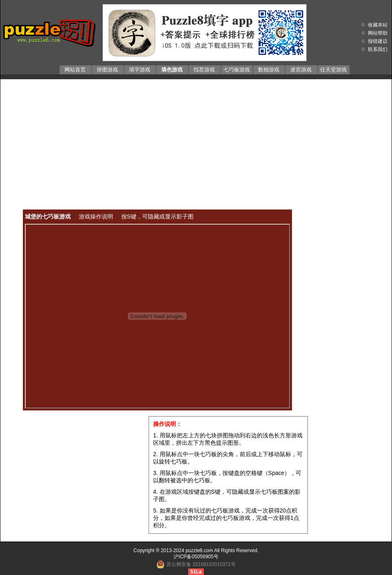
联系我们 (378, 49)
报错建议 (378, 41)
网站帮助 (378, 33)
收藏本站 (378, 25)
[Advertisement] (196, 138)
